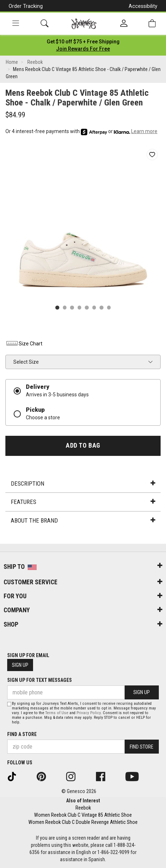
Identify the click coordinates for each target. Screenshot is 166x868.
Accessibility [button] (143, 6)
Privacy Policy (89, 713)
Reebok (83, 808)
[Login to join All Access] (83, 42)
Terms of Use (57, 713)
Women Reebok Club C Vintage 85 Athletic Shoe (83, 815)
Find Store (142, 747)
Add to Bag (83, 445)
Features (83, 502)
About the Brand (83, 520)
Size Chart (24, 344)
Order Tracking (26, 6)
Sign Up (20, 665)
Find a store (22, 734)
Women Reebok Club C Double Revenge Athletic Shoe (83, 822)
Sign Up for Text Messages (40, 680)
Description (83, 483)
